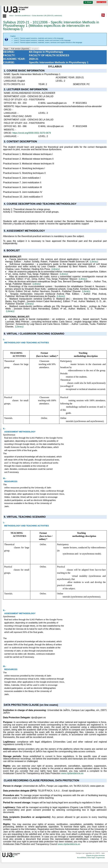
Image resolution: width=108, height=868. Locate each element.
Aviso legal (91, 858)
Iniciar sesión (101, 2)
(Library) (94, 262)
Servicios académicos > (23, 16)
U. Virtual (88, 2)
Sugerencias (100, 858)
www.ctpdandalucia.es (72, 773)
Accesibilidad (82, 858)
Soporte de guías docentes (95, 855)
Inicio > (12, 16)
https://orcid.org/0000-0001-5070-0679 (32, 133)
